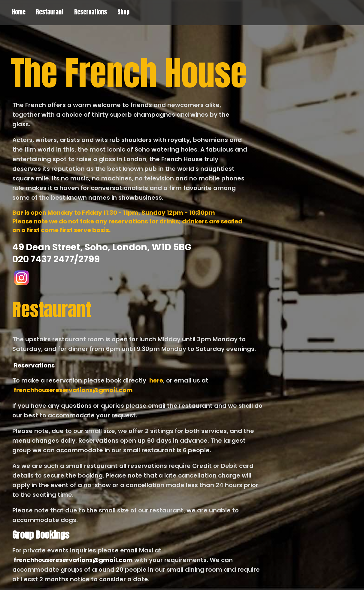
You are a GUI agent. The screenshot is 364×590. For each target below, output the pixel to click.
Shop (123, 12)
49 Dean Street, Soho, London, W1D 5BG (102, 247)
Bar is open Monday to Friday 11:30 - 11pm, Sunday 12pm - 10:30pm (114, 213)
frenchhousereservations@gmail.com (73, 390)
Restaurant (50, 12)
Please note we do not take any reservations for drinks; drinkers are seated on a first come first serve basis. (127, 226)
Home (19, 12)
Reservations (91, 12)
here (156, 380)
